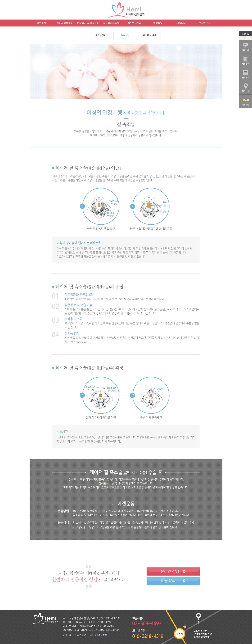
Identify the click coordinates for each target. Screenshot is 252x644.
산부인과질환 (135, 23)
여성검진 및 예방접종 (88, 23)
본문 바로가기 (0, 0)
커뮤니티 (181, 23)
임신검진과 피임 (111, 23)
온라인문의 (204, 23)
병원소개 (41, 23)
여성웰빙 (158, 23)
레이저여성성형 (65, 23)
